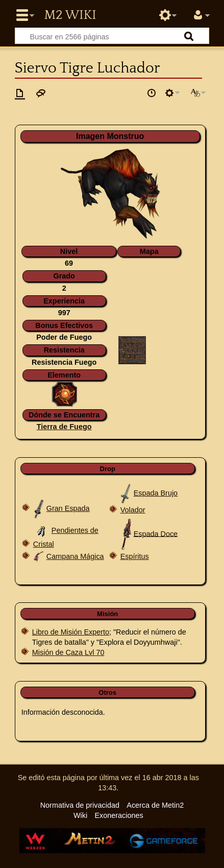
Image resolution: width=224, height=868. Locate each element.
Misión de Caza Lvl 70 (68, 652)
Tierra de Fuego (64, 427)
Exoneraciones (119, 815)
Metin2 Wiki (70, 15)
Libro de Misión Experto (71, 632)
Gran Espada (68, 508)
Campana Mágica (75, 556)
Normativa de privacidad (80, 805)
